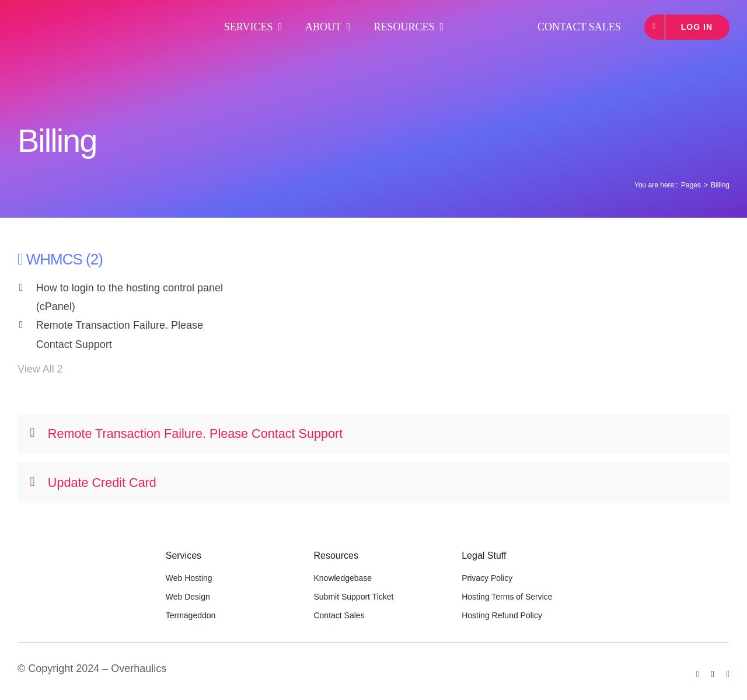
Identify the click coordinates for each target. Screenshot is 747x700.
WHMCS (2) (64, 259)
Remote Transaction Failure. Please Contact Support (120, 335)
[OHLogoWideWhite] (78, 18)
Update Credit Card (93, 483)
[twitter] (713, 674)
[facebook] (698, 674)
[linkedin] (728, 674)
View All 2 (40, 369)
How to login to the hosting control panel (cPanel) (130, 297)
